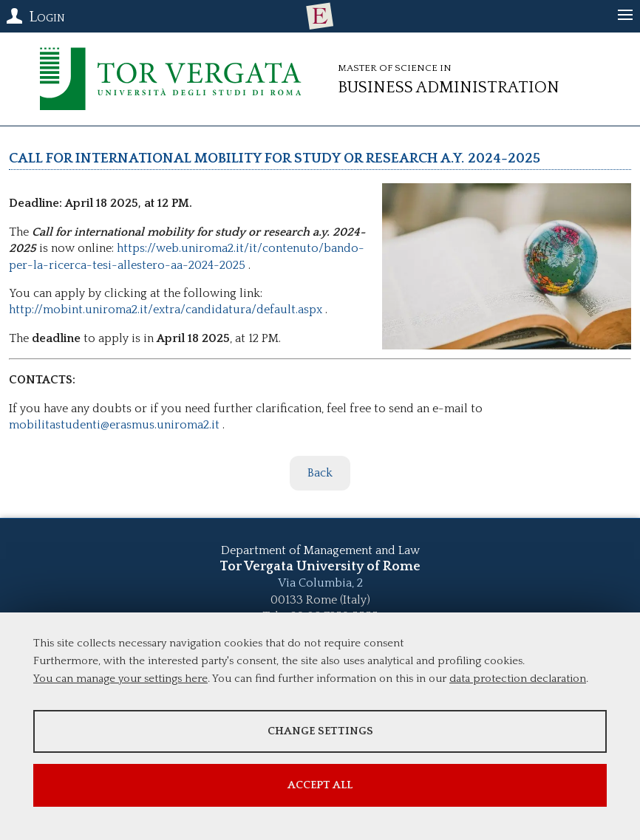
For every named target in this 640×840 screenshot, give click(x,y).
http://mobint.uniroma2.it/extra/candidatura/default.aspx (166, 310)
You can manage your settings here (120, 679)
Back (320, 473)
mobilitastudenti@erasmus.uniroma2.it (114, 425)
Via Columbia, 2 (320, 583)
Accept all (320, 785)
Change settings (320, 731)
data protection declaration (518, 679)
